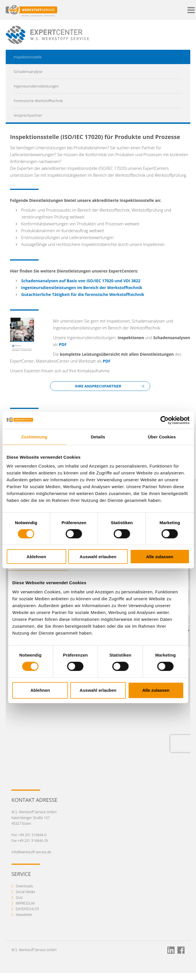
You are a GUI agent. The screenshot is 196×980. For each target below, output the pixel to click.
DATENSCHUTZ (27, 909)
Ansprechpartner (28, 115)
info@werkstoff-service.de (31, 852)
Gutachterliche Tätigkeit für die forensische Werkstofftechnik (83, 294)
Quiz (19, 897)
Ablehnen (36, 557)
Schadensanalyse (28, 71)
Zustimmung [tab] (34, 437)
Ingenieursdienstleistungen (36, 86)
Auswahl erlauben (98, 557)
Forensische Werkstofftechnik (38, 101)
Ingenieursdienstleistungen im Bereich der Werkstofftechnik (82, 288)
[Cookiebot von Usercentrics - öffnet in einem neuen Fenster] (164, 420)
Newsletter (24, 915)
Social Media (25, 892)
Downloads (24, 886)
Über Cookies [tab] (162, 437)
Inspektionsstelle (28, 57)
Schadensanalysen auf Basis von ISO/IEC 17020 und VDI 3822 (81, 281)
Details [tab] (98, 437)
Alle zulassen (160, 557)
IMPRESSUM (25, 903)
